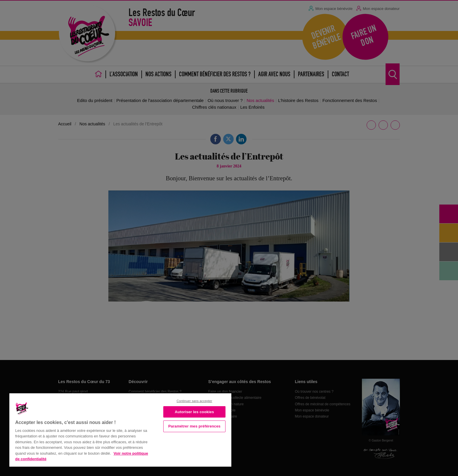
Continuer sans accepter (194, 401)
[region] (120, 429)
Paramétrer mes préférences (194, 426)
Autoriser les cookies (194, 412)
